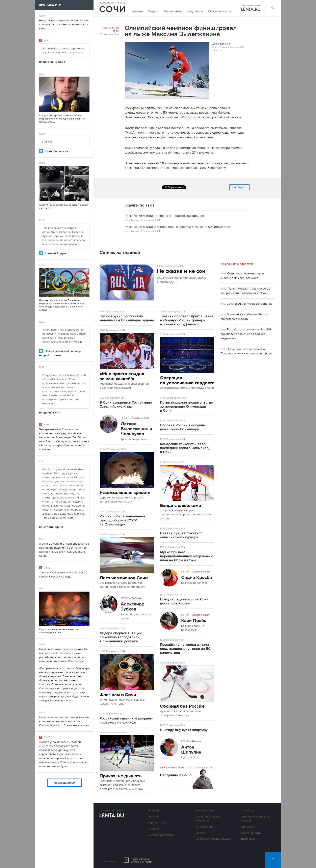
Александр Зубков (133, 606)
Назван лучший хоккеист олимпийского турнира (181, 535)
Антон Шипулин (191, 750)
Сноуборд (247, 811)
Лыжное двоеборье (161, 835)
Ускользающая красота (125, 493)
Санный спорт (204, 827)
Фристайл (247, 827)
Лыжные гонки (110, 28)
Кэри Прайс (194, 620)
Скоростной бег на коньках (213, 839)
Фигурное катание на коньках (255, 819)
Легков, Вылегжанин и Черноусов (136, 429)
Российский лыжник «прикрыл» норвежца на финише (164, 216)
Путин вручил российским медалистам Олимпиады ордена (127, 318)
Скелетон (201, 833)
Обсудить (240, 187)
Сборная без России (182, 706)
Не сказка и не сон (181, 271)
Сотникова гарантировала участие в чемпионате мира (242, 276)
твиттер (74, 303)
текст (78, 548)
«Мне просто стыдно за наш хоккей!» (122, 376)
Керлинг (154, 829)
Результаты (195, 11)
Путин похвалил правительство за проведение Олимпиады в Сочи (187, 406)
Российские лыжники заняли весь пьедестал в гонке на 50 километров (177, 227)
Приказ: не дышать (121, 776)
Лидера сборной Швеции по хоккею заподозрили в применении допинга (121, 637)
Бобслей (137, 598)
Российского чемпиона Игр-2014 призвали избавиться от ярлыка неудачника (246, 334)
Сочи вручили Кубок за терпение (249, 304)
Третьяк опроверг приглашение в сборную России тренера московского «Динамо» (187, 320)
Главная (137, 11)
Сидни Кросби (197, 577)
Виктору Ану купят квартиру (184, 730)
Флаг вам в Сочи (118, 695)
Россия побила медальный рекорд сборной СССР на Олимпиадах (122, 520)
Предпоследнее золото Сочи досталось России (184, 601)
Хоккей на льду (201, 572)
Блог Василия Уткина (172, 767)
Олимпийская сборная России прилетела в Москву (244, 317)
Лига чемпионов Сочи (124, 578)
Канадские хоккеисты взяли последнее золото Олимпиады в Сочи (186, 448)
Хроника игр (50, 5)
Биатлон (197, 741)
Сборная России (220, 11)
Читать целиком (64, 783)
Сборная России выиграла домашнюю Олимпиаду (182, 427)
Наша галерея (48, 717)
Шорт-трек (248, 839)
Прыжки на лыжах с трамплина (208, 819)
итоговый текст (55, 653)
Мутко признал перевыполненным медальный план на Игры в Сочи (186, 556)
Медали (153, 11)
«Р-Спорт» (188, 117)
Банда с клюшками (181, 505)
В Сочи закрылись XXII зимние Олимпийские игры (126, 404)
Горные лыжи (157, 823)
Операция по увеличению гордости (187, 380)
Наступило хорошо (176, 775)
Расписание (173, 11)
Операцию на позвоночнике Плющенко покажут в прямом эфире (246, 351)
